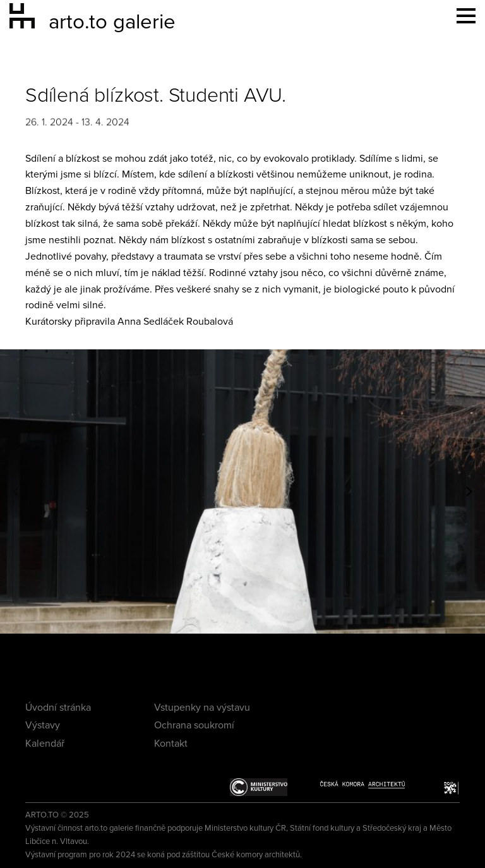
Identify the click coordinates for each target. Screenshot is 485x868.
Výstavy (43, 725)
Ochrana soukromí (194, 725)
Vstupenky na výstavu (202, 708)
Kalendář (45, 744)
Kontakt (171, 744)
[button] (16, 491)
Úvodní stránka (58, 708)
